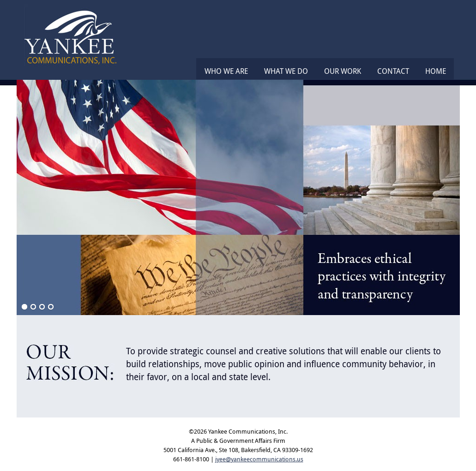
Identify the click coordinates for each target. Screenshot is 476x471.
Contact (393, 71)
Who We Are (226, 71)
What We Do (286, 71)
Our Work (343, 71)
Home (436, 71)
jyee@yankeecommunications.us (259, 459)
